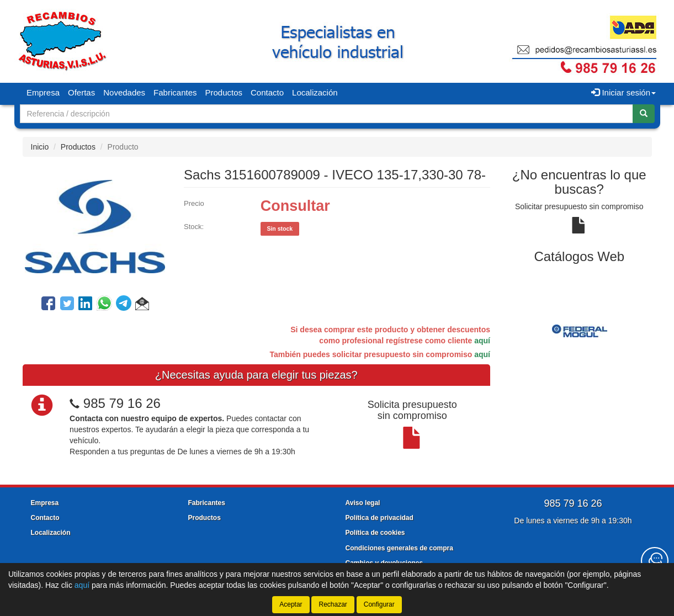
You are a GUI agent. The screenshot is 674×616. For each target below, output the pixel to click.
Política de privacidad (380, 518)
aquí (482, 341)
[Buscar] (644, 114)
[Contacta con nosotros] (655, 561)
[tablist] (579, 331)
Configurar (379, 604)
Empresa (43, 92)
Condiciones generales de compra (399, 548)
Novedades (124, 92)
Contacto (267, 92)
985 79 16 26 (122, 403)
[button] (142, 305)
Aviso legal (363, 503)
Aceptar (291, 604)
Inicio (40, 147)
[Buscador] (327, 114)
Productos (224, 92)
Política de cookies (375, 533)
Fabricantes (175, 92)
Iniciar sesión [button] (623, 92)
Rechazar (333, 604)
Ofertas (81, 92)
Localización (315, 92)
